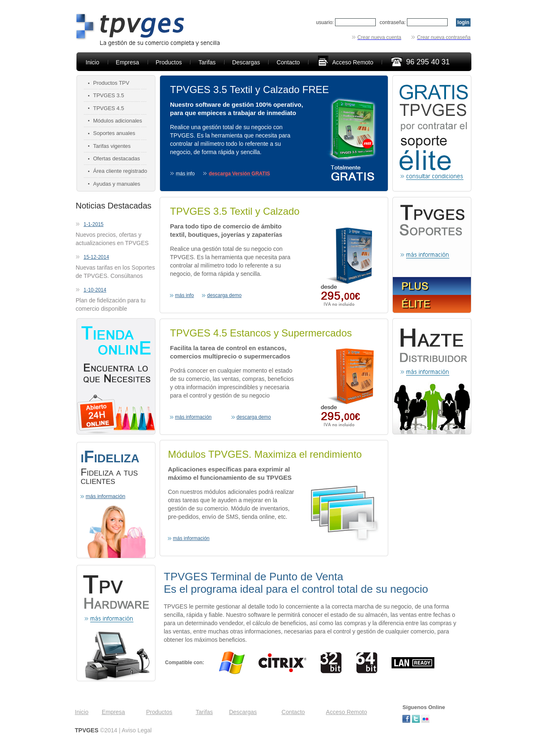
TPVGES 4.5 (108, 108)
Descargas (246, 62)
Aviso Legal (137, 730)
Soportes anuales (114, 133)
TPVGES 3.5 (108, 95)
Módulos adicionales (118, 121)
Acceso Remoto (353, 62)
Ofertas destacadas (117, 158)
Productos (169, 62)
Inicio (92, 62)
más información (105, 496)
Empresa (128, 62)
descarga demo (224, 295)
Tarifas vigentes (112, 146)
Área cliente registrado (120, 171)
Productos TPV (111, 83)
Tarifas (207, 62)
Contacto (288, 62)
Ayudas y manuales (117, 184)
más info (184, 295)
